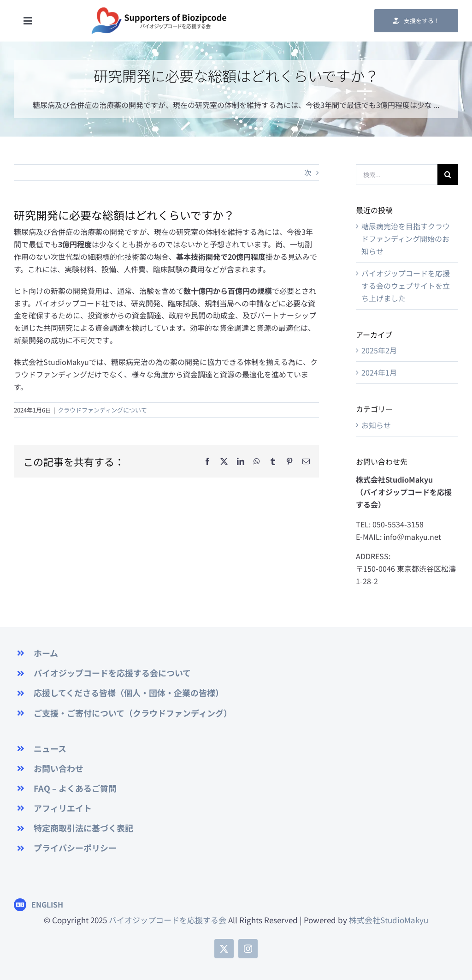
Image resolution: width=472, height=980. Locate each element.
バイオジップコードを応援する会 (167, 920)
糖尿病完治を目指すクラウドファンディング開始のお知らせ (406, 239)
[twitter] (224, 949)
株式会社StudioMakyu (389, 920)
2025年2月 (379, 350)
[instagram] (248, 949)
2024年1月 (379, 372)
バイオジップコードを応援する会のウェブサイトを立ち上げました (406, 286)
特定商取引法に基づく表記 (83, 828)
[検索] (448, 175)
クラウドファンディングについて (102, 410)
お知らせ (376, 425)
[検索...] (397, 175)
